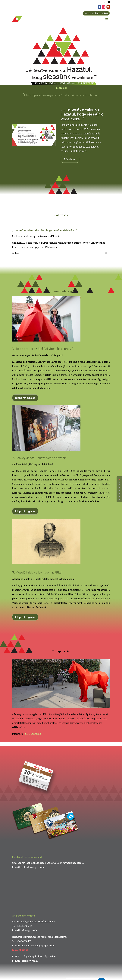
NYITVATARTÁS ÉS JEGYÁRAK (96, 13)
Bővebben (70, 159)
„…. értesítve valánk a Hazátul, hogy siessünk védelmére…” (82, 114)
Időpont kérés (20, 950)
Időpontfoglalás (25, 398)
